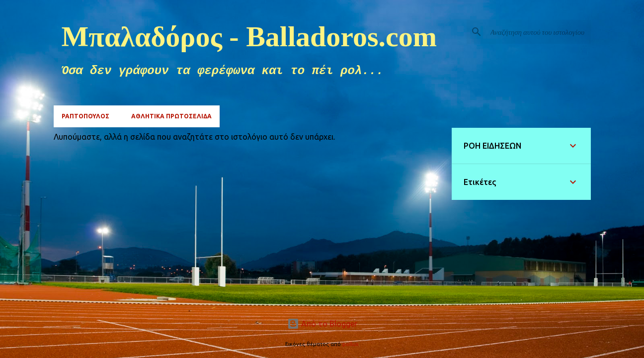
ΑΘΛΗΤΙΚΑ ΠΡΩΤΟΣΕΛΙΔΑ (171, 116)
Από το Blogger (322, 324)
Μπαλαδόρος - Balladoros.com (249, 37)
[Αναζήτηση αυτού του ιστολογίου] (539, 32)
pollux (351, 344)
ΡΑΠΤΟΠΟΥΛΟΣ (85, 116)
